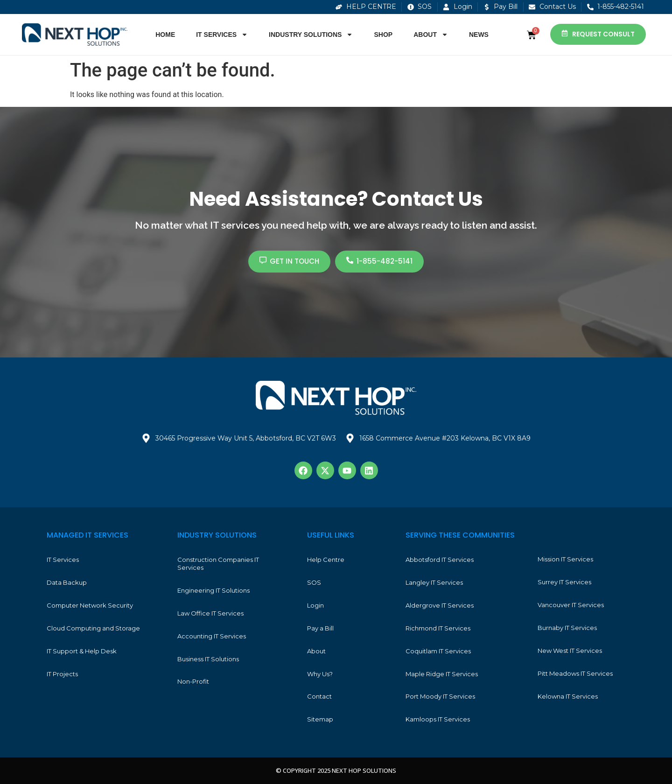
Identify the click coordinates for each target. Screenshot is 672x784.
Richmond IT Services (438, 628)
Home (165, 35)
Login (315, 605)
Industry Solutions (311, 35)
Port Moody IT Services (440, 696)
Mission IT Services (565, 559)
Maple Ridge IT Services (442, 674)
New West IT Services (570, 651)
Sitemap (320, 719)
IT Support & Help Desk (82, 651)
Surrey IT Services (564, 582)
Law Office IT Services (210, 613)
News (479, 35)
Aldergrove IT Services (440, 605)
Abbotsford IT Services (440, 560)
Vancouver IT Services (571, 605)
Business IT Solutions (208, 659)
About (431, 35)
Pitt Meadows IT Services (575, 673)
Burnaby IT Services (567, 628)
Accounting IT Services (212, 636)
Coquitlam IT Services (438, 651)
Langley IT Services (434, 582)
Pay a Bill (320, 628)
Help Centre (326, 560)
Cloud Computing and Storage (93, 628)
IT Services (222, 35)
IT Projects (62, 674)
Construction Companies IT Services (218, 563)
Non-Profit (193, 681)
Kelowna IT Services (568, 696)
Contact (319, 696)
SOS (314, 582)
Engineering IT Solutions (213, 590)
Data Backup (67, 582)
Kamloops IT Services (438, 719)
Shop (383, 35)
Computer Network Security (90, 605)
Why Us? (320, 674)
